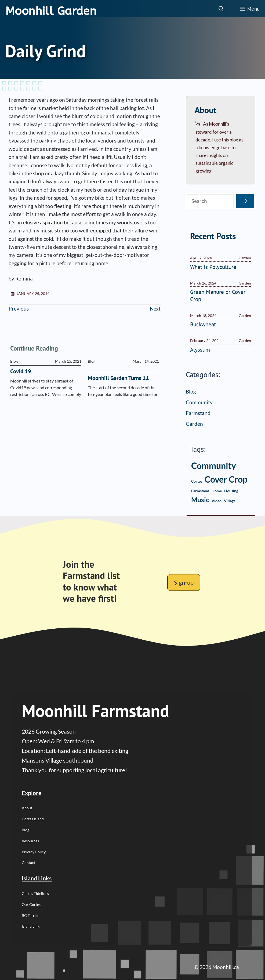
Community (199, 402)
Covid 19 (21, 371)
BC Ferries (30, 915)
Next (155, 309)
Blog (191, 391)
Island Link (31, 926)
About (27, 808)
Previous (19, 309)
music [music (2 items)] (200, 500)
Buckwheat (203, 324)
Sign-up (184, 582)
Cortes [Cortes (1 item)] (197, 481)
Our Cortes (31, 904)
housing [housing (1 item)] (231, 491)
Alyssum (200, 350)
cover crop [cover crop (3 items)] (226, 479)
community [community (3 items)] (214, 466)
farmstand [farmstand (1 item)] (200, 491)
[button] (221, 9)
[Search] (245, 201)
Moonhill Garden (51, 11)
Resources (30, 841)
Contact (28, 863)
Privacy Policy (34, 852)
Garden (194, 424)
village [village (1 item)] (230, 501)
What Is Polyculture (213, 267)
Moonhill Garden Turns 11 (118, 378)
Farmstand (198, 413)
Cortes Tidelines (35, 893)
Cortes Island (33, 819)
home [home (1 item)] (217, 491)
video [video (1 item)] (217, 501)
